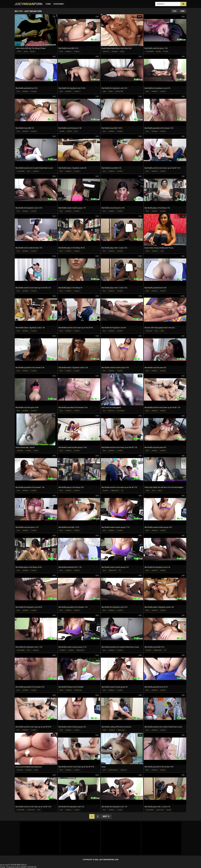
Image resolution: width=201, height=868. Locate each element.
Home (48, 4)
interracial (78, 690)
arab (104, 91)
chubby (28, 451)
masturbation (113, 770)
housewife (121, 411)
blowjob (115, 51)
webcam (123, 770)
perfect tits (119, 91)
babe (148, 251)
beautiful (20, 451)
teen (61, 51)
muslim (77, 51)
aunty (26, 51)
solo (162, 251)
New (183, 11)
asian (148, 490)
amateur (69, 51)
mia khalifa (150, 51)
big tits (32, 51)
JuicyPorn (28, 4)
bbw (162, 331)
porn (154, 490)
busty (122, 51)
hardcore (106, 51)
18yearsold (115, 490)
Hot (175, 11)
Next (106, 816)
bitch (160, 490)
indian (19, 51)
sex (104, 411)
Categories (58, 4)
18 (122, 490)
